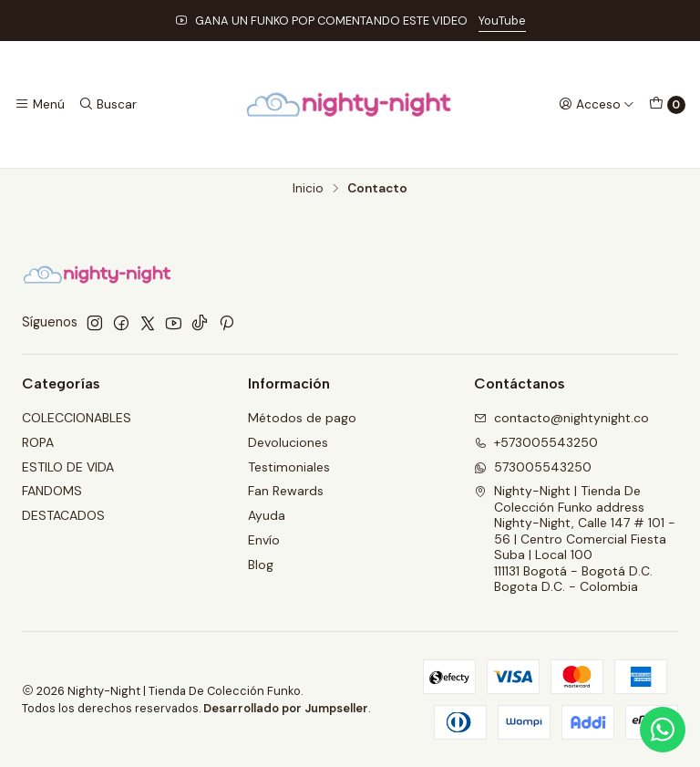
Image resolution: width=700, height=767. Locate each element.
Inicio (308, 189)
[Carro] (667, 105)
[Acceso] (597, 104)
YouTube (502, 21)
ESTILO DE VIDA (68, 467)
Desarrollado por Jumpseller (286, 708)
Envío (264, 540)
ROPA (38, 442)
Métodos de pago (302, 418)
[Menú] (40, 104)
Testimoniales (289, 467)
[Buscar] (107, 104)
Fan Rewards (286, 491)
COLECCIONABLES (77, 418)
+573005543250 (536, 442)
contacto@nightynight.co (561, 418)
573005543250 (533, 467)
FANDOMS (52, 491)
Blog (261, 565)
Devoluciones (288, 442)
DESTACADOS (63, 515)
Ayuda (267, 515)
